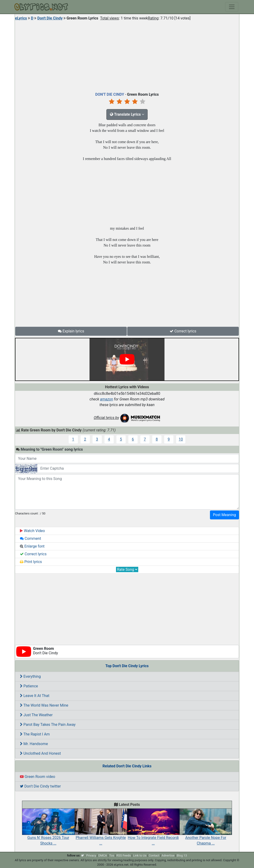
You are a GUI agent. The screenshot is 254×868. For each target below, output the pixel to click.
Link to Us (140, 855)
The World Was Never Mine (44, 705)
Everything (30, 676)
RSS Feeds (124, 855)
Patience (29, 686)
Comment (30, 539)
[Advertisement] (127, 55)
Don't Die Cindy (50, 18)
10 (181, 439)
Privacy (91, 855)
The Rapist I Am (35, 734)
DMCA (103, 855)
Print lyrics (31, 562)
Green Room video (37, 777)
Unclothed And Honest (40, 753)
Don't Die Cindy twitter (40, 786)
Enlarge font (32, 546)
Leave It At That (35, 696)
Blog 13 (182, 855)
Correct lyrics (183, 331)
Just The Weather (36, 715)
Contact (154, 855)
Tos (112, 855)
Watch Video (32, 531)
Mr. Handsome (34, 744)
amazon (107, 399)
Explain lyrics (71, 331)
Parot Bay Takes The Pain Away (48, 725)
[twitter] (82, 855)
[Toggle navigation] (232, 7)
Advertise (168, 855)
